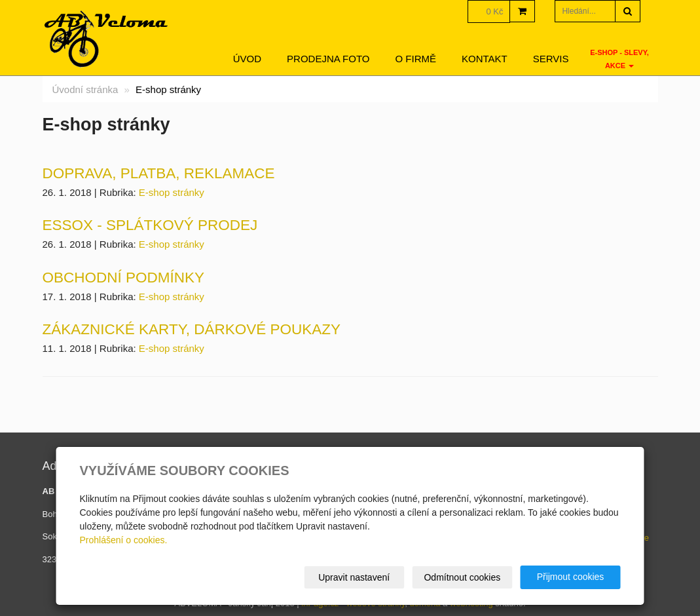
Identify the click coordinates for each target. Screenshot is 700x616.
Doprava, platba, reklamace (159, 173)
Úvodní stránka (85, 89)
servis (551, 59)
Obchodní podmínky (124, 278)
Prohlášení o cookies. (124, 540)
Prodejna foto (328, 59)
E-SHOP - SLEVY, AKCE (619, 59)
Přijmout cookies (571, 577)
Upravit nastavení (354, 577)
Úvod (247, 59)
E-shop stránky (172, 192)
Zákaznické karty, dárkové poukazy (192, 329)
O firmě (416, 59)
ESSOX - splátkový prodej (150, 225)
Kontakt (485, 59)
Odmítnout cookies (462, 577)
